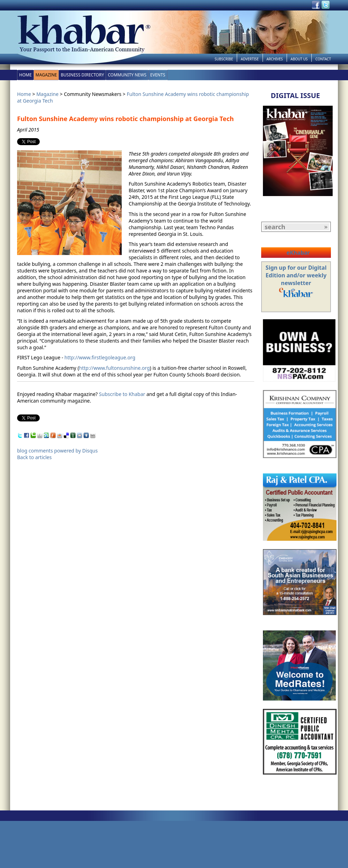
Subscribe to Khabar (122, 394)
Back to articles (34, 457)
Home (25, 75)
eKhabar (298, 253)
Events (158, 75)
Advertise (250, 59)
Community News (127, 75)
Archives (275, 59)
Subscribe (224, 59)
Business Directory (82, 75)
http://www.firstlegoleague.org (100, 357)
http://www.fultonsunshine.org (115, 368)
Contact (323, 59)
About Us (299, 59)
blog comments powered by (57, 451)
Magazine (46, 75)
